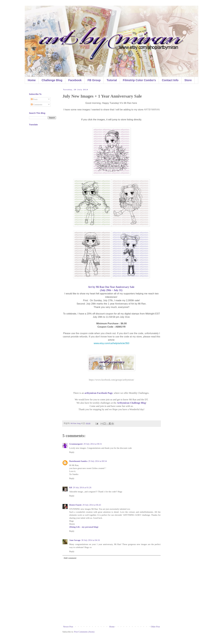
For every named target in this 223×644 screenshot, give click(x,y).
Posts (34, 99)
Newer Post (68, 627)
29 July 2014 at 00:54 (98, 461)
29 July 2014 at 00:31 (93, 444)
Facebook (75, 80)
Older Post (155, 627)
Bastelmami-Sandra (78, 461)
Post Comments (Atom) (84, 632)
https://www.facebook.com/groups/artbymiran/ (111, 380)
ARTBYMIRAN (152, 110)
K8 (71, 487)
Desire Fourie (75, 505)
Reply (72, 452)
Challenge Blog (52, 80)
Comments (37, 105)
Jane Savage (75, 540)
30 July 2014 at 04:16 (91, 540)
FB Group (94, 80)
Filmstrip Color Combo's (139, 80)
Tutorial (112, 80)
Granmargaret (76, 444)
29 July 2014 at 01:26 (82, 487)
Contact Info (170, 80)
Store (188, 80)
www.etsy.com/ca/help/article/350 (111, 343)
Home (32, 80)
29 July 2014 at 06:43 (92, 505)
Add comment (70, 558)
